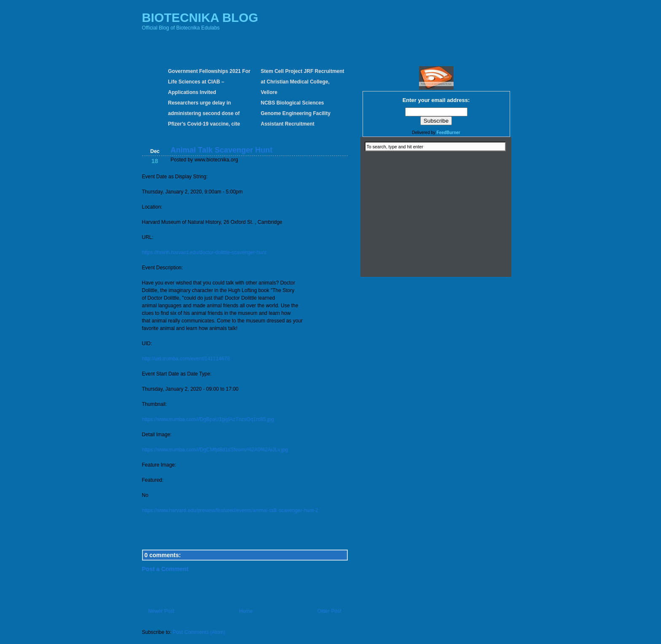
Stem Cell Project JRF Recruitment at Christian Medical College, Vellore (303, 82)
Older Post (329, 611)
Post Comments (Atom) (199, 632)
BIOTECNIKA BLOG (200, 17)
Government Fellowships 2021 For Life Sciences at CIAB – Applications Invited (209, 82)
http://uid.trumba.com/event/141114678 (186, 359)
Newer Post (161, 611)
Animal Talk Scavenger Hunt (222, 150)
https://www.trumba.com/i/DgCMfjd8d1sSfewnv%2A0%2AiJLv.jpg (215, 450)
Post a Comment (165, 569)
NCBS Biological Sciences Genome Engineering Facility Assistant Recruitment (296, 113)
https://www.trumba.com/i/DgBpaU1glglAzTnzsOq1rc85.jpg (208, 419)
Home (246, 611)
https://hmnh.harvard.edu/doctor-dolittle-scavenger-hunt (204, 252)
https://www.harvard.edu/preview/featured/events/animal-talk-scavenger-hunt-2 (230, 510)
